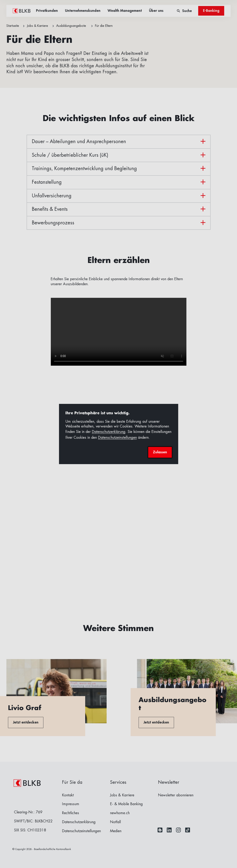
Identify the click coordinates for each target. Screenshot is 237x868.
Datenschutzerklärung (109, 432)
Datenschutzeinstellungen (117, 438)
